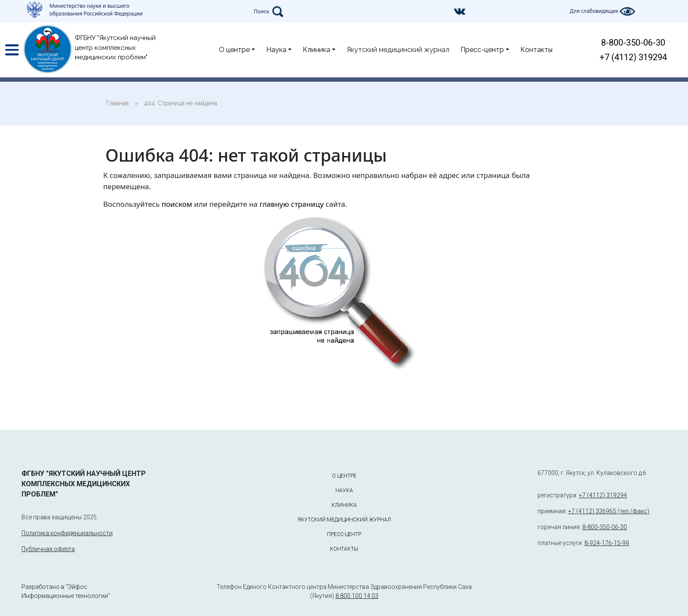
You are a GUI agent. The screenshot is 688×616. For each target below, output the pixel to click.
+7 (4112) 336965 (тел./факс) (609, 511)
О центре (234, 50)
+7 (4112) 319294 (633, 57)
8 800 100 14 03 (357, 596)
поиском (177, 204)
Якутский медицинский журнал (398, 50)
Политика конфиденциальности (67, 533)
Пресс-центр (482, 50)
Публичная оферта (48, 549)
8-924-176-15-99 (607, 543)
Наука (276, 50)
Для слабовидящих (602, 11)
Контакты (536, 50)
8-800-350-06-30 (633, 43)
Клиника (316, 50)
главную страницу (291, 204)
